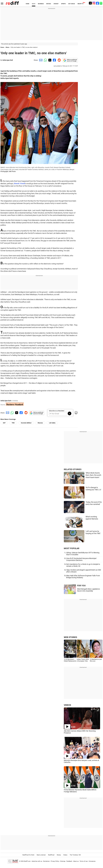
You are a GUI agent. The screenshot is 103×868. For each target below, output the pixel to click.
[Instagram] (94, 3)
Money (59, 855)
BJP (4, 423)
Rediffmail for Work (28, 855)
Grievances (92, 861)
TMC (13, 423)
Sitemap (63, 861)
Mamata (40, 423)
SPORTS (63, 4)
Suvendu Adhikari (26, 423)
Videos (65, 855)
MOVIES (49, 4)
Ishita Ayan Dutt (8, 60)
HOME (28, 4)
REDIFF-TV (81, 4)
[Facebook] (98, 3)
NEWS (34, 4)
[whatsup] (101, 3)
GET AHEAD (72, 4)
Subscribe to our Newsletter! (57, 411)
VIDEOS (67, 705)
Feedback (69, 861)
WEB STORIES (70, 637)
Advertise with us (37, 861)
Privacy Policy (55, 861)
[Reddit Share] (59, 60)
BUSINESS (41, 4)
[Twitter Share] (50, 60)
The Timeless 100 (75, 855)
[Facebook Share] (54, 60)
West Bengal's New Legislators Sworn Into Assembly (88, 590)
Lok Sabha (52, 423)
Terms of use (84, 861)
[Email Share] (40, 60)
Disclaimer (46, 861)
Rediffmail (51, 855)
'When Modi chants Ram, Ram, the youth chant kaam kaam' (93, 475)
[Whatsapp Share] (45, 60)
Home (2, 47)
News (7, 47)
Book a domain (41, 855)
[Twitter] (90, 3)
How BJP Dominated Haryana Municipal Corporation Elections (81, 559)
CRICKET (56, 4)
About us (76, 861)
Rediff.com (27, 861)
